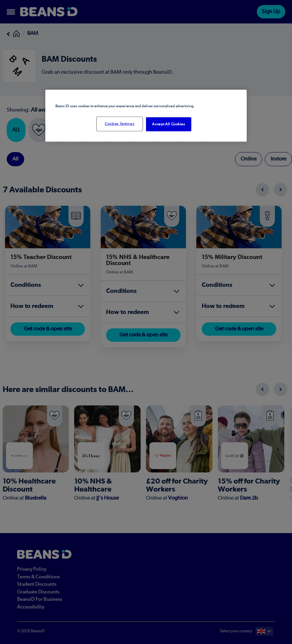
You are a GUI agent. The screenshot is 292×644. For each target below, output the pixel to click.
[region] (146, 116)
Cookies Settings (119, 124)
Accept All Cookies (168, 124)
